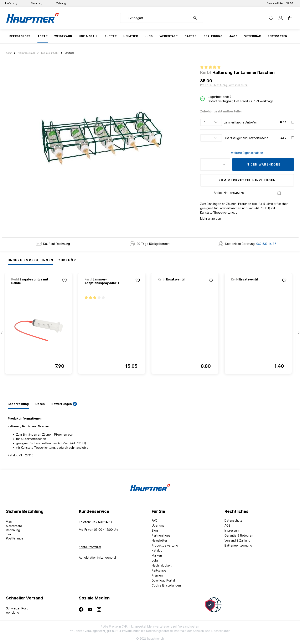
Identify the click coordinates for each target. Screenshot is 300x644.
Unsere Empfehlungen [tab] (30, 260)
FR (287, 2)
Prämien (157, 575)
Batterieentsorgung (238, 545)
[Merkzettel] (271, 18)
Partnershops (161, 535)
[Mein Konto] (281, 18)
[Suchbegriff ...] (156, 18)
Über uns (158, 525)
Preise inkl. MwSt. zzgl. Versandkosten (224, 85)
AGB (227, 525)
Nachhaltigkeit (162, 565)
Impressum (232, 530)
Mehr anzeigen (211, 219)
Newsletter (159, 540)
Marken (157, 555)
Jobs (155, 560)
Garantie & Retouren (239, 535)
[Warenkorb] (289, 18)
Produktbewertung (165, 545)
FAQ (154, 520)
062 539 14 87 (266, 244)
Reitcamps (159, 570)
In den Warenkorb (263, 164)
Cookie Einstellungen (166, 585)
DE (292, 2)
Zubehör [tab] (67, 260)
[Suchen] (197, 18)
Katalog (157, 550)
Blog (155, 530)
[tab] (18, 404)
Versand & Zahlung (237, 540)
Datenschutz (233, 520)
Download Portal (163, 580)
